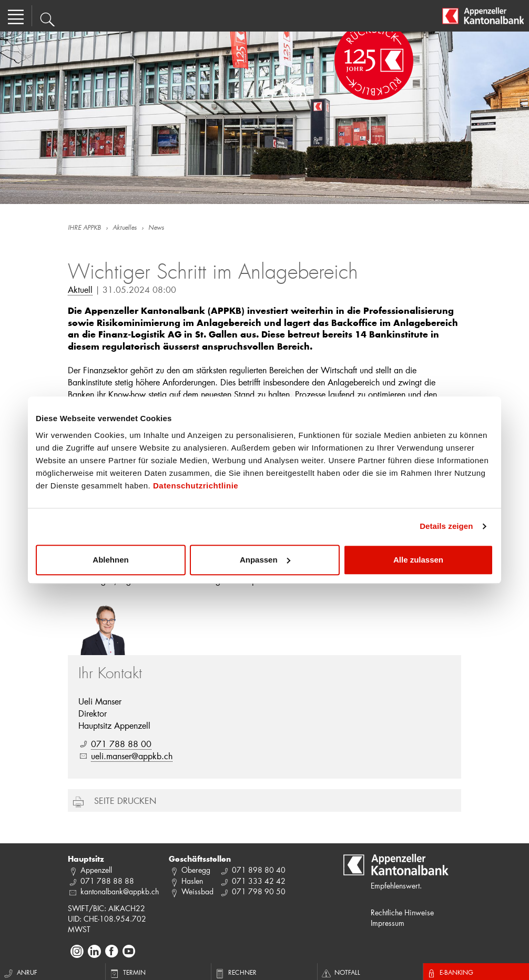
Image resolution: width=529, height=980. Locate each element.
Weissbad (197, 891)
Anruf (20, 972)
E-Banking (450, 972)
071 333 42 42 (259, 881)
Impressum (388, 923)
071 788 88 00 (121, 744)
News (156, 228)
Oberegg (196, 870)
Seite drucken (125, 800)
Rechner (235, 972)
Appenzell (96, 870)
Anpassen (265, 560)
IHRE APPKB (84, 228)
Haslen (192, 881)
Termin (127, 972)
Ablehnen (110, 560)
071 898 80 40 (259, 870)
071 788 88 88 (107, 881)
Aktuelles (125, 228)
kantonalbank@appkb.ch (120, 891)
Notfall (340, 972)
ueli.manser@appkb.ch (132, 756)
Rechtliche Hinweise (402, 912)
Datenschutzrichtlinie (196, 486)
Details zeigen (446, 526)
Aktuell (80, 289)
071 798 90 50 (259, 891)
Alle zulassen (418, 560)
